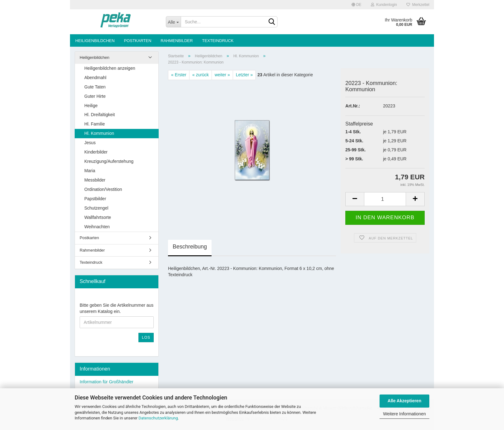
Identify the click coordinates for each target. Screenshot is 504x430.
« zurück (201, 75)
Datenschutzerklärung (158, 418)
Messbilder (95, 180)
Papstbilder (95, 199)
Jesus (90, 143)
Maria (90, 171)
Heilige (91, 106)
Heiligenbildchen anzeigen (110, 68)
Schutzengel (96, 208)
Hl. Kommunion (99, 133)
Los (146, 338)
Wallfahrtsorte (98, 217)
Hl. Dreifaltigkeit (100, 115)
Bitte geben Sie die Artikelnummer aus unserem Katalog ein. (117, 308)
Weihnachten (97, 227)
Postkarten (138, 41)
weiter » (222, 75)
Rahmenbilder (177, 41)
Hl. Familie (95, 124)
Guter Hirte (95, 96)
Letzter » (244, 75)
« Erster (179, 75)
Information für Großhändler (107, 382)
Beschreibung (190, 247)
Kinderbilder (96, 152)
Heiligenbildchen (95, 41)
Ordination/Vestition (103, 189)
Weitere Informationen (404, 414)
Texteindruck (218, 41)
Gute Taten (95, 87)
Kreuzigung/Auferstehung (109, 161)
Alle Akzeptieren (404, 401)
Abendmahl (95, 78)
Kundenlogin (384, 5)
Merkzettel (418, 5)
